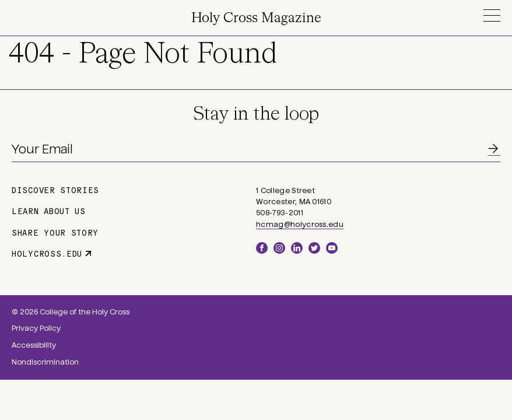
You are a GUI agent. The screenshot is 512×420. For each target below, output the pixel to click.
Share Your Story (55, 232)
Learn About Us (49, 211)
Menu (492, 15)
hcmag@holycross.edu (300, 225)
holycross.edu (47, 253)
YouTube (332, 248)
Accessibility (34, 345)
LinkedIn (297, 248)
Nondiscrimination (45, 362)
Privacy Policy (36, 328)
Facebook (262, 248)
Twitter (314, 248)
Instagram (279, 248)
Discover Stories (55, 190)
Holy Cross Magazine (256, 18)
